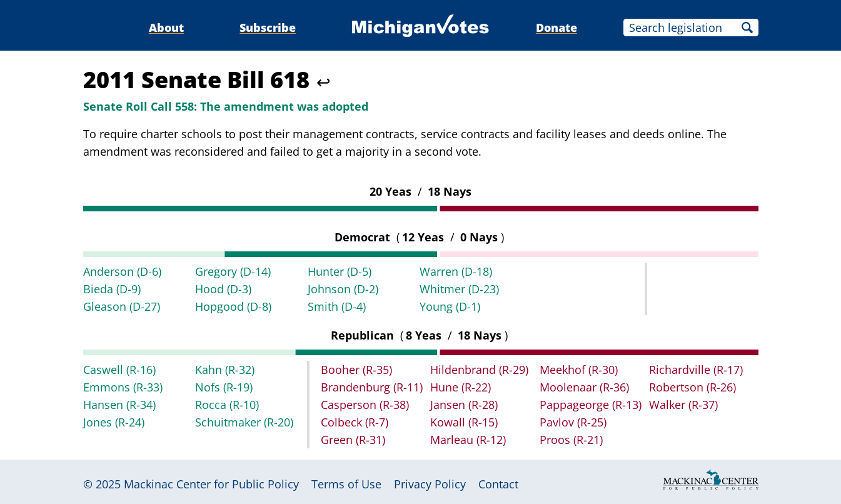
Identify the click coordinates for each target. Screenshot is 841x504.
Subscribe (268, 28)
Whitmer (459, 289)
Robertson (692, 387)
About (166, 28)
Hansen (119, 405)
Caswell (119, 370)
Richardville (696, 370)
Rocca (227, 405)
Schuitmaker (244, 422)
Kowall (464, 422)
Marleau (468, 440)
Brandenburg (372, 387)
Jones (114, 422)
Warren (456, 271)
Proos (571, 440)
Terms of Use (346, 484)
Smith (337, 306)
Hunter (340, 271)
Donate (556, 28)
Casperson (365, 405)
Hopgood (233, 306)
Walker (683, 405)
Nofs (224, 387)
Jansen (464, 405)
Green (353, 440)
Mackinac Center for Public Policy (211, 484)
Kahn (225, 370)
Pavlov (573, 422)
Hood (223, 289)
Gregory (233, 271)
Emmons (123, 387)
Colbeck (355, 422)
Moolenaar (584, 387)
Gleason (122, 306)
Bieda (112, 289)
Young (450, 306)
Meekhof (579, 370)
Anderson (122, 271)
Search (747, 28)
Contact (498, 484)
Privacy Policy (430, 484)
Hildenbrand (479, 370)
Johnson (343, 289)
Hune (461, 387)
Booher (356, 370)
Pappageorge (591, 405)
